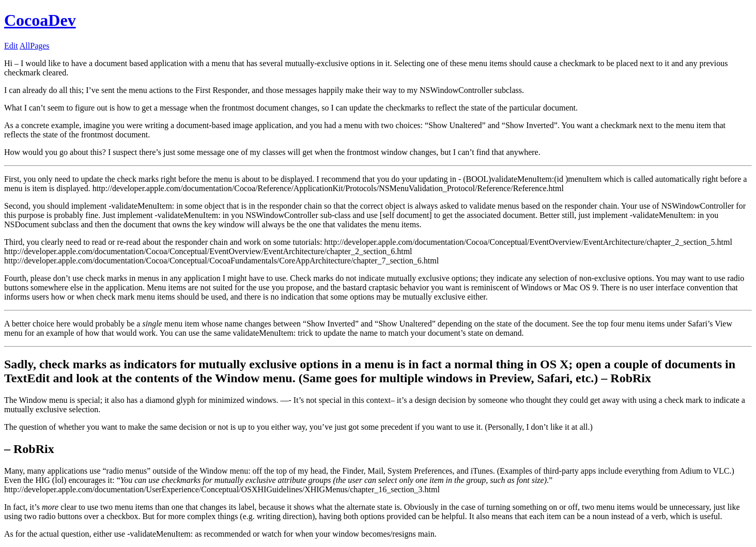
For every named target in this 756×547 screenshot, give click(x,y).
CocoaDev (40, 20)
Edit (11, 46)
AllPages (35, 46)
